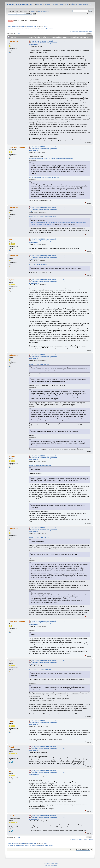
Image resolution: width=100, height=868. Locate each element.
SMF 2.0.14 (46, 863)
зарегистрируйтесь (43, 11)
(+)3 (64, 721)
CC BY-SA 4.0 (51, 862)
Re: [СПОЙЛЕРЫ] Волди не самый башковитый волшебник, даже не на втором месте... (43, 149)
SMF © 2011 (50, 863)
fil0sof (45, 26)
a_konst (12, 280)
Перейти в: (73, 850)
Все (19, 34)
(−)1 (64, 357)
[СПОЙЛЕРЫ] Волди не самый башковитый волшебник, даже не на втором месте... (43, 43)
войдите (33, 11)
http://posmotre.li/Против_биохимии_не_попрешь (44, 177)
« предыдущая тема (76, 31)
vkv (10, 239)
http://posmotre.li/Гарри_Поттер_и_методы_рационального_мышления (51, 158)
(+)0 (64, 41)
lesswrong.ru (40, 4)
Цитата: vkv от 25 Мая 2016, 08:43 (38, 265)
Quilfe (11, 721)
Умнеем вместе (64, 4)
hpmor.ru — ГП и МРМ (52, 4)
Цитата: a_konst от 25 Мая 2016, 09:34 (39, 364)
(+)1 (64, 280)
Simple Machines (55, 863)
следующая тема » (87, 31)
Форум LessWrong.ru (20, 5)
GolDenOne (13, 41)
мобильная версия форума (79, 4)
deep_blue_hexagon (17, 147)
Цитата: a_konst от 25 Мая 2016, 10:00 (39, 537)
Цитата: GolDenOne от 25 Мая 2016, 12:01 (40, 670)
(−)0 (64, 43)
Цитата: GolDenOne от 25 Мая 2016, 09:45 (40, 465)
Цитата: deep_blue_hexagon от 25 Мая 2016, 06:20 (43, 217)
